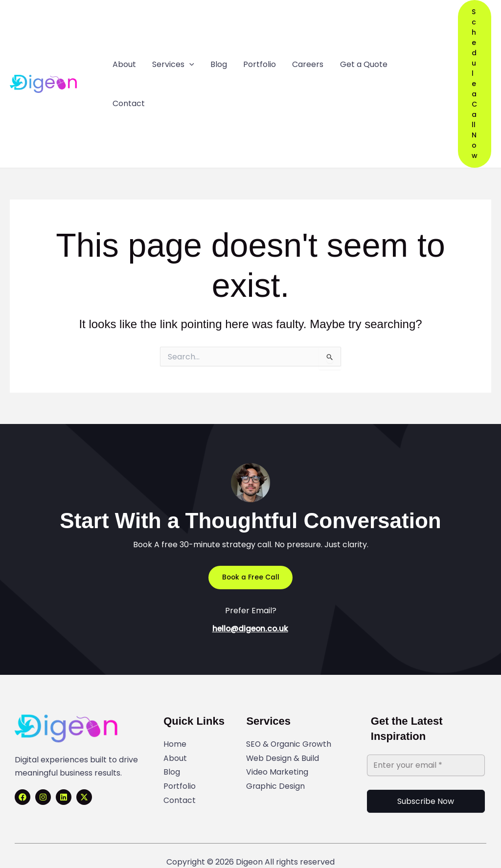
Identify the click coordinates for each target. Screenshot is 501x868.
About (175, 747)
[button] (474, 79)
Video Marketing (277, 761)
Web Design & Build (283, 747)
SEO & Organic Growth (290, 734)
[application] (188, 79)
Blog (172, 761)
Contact (180, 789)
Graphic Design (276, 775)
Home (175, 734)
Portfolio (180, 775)
